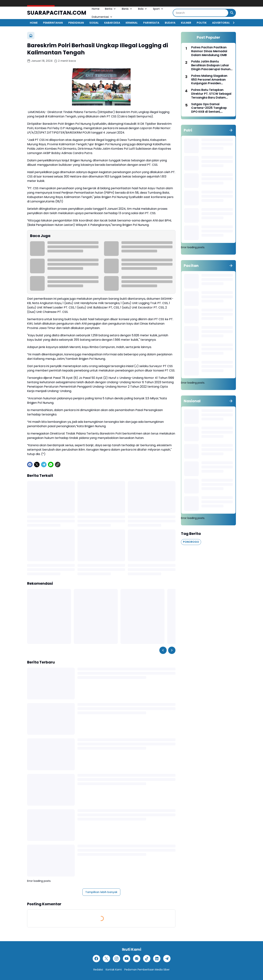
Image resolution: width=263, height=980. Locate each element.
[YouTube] (127, 959)
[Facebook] (30, 465)
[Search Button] (232, 13)
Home (96, 9)
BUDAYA (170, 23)
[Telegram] (44, 465)
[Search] (201, 13)
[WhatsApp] (51, 465)
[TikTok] (147, 959)
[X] (37, 465)
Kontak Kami (114, 970)
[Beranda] (31, 36)
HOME (34, 23)
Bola (143, 9)
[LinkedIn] (157, 959)
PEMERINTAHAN (53, 23)
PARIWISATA (151, 23)
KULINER (186, 23)
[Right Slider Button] (232, 23)
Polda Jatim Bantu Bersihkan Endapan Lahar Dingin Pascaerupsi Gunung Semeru (212, 65)
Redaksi (98, 970)
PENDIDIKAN (76, 23)
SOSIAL (94, 23)
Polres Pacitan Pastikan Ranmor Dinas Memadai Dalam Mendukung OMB (209, 51)
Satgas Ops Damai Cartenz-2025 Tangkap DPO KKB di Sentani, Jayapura (209, 108)
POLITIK (202, 23)
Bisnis (127, 9)
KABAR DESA (112, 23)
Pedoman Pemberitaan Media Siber (147, 970)
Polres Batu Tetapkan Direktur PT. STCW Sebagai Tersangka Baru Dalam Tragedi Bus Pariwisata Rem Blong (211, 94)
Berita (111, 9)
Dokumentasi (102, 17)
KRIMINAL (132, 23)
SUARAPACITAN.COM (57, 13)
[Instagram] (116, 959)
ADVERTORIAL (221, 23)
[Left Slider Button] (163, 650)
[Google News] (137, 959)
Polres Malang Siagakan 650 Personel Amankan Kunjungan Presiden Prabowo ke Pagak (209, 80)
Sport (158, 9)
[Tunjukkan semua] (231, 130)
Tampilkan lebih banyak (101, 892)
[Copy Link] (58, 465)
